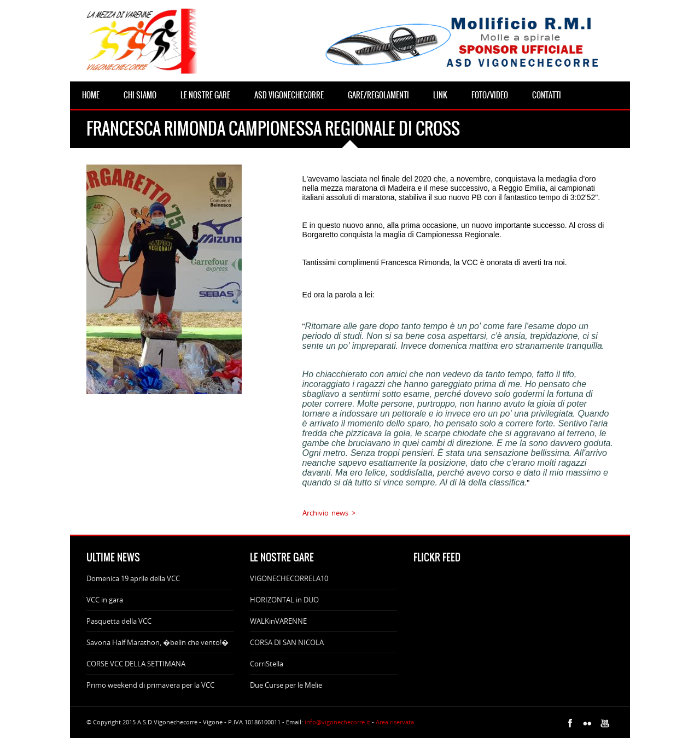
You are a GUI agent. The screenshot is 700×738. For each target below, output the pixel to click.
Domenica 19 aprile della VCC (133, 578)
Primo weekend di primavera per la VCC (150, 685)
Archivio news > (329, 513)
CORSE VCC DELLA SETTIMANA (136, 664)
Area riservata (395, 722)
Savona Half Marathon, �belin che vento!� (157, 642)
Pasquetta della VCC (119, 621)
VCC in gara (105, 600)
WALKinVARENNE (278, 621)
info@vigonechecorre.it (337, 722)
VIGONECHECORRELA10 (289, 578)
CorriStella (267, 664)
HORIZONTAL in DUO (284, 600)
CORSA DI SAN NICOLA (287, 642)
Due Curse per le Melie (286, 685)
